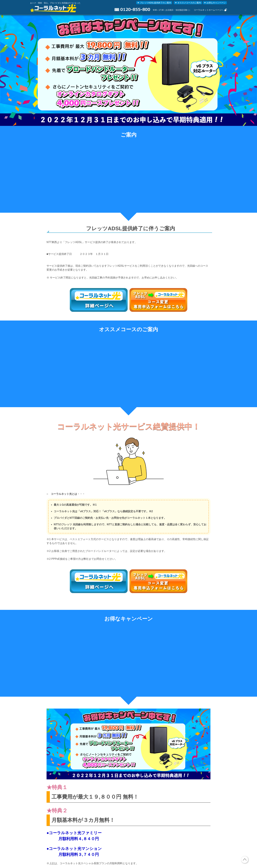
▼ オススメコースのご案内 (188, 3)
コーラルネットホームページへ (209, 10)
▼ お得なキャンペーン (215, 3)
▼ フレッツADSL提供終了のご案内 (154, 3)
